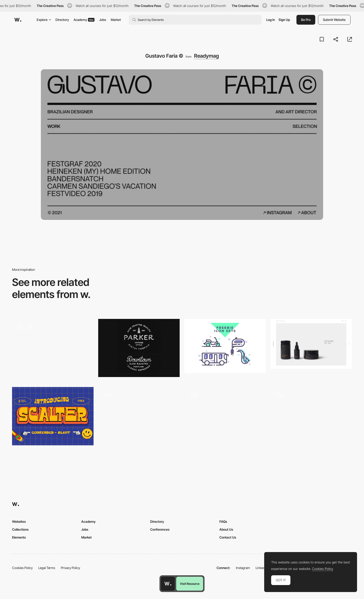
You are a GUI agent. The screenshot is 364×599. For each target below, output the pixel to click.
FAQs (223, 521)
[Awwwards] (18, 20)
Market (116, 20)
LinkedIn (262, 568)
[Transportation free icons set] (225, 346)
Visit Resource (190, 584)
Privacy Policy (70, 568)
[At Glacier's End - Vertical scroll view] (139, 416)
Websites (19, 521)
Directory (62, 20)
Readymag (206, 56)
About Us (226, 529)
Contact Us (228, 537)
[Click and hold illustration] (311, 416)
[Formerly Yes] (311, 344)
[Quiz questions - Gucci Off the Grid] (225, 416)
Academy (84, 20)
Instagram (243, 568)
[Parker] (139, 348)
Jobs (103, 20)
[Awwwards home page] (168, 584)
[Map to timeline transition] (53, 349)
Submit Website (334, 20)
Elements (19, 537)
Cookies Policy (22, 568)
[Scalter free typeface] (53, 416)
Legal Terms (47, 568)
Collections (20, 529)
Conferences (160, 529)
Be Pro (306, 20)
